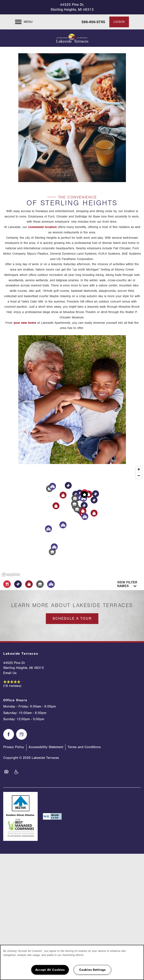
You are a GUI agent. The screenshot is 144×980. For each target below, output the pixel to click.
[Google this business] (22, 734)
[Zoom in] (139, 469)
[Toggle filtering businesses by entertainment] (18, 584)
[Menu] (24, 22)
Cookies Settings (92, 970)
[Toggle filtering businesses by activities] (40, 584)
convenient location (42, 227)
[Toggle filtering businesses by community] (51, 584)
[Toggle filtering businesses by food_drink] (7, 584)
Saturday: (10, 713)
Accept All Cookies (50, 970)
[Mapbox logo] (11, 574)
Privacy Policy (14, 747)
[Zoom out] (139, 476)
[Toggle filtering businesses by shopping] (29, 584)
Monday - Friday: (16, 706)
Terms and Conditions (84, 747)
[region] (72, 521)
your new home (25, 323)
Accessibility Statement (46, 747)
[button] (119, 22)
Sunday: (9, 719)
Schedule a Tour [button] (72, 619)
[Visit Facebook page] (9, 734)
